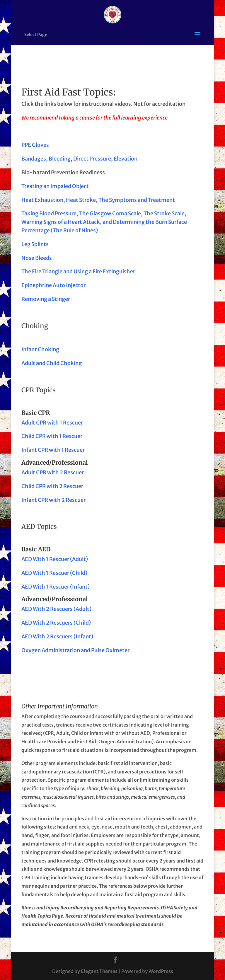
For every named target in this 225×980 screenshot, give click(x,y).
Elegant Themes (99, 971)
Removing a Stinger (46, 299)
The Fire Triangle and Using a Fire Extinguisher (78, 271)
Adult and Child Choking (52, 363)
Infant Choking (40, 349)
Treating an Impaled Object (55, 186)
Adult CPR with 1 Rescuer (52, 423)
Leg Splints (35, 244)
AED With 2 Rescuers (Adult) (56, 609)
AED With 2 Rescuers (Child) (56, 623)
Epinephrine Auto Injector (53, 285)
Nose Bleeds (37, 258)
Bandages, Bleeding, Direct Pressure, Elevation (79, 159)
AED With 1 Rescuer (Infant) (56, 587)
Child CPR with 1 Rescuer (52, 436)
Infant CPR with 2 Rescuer (53, 500)
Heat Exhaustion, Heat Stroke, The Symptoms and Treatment (98, 200)
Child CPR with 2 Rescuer (52, 486)
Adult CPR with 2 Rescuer (53, 472)
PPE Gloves (35, 145)
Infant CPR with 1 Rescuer (53, 450)
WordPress (161, 971)
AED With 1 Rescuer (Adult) (55, 559)
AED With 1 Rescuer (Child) (54, 573)
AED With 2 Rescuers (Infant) (57, 636)
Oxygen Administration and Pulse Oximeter (75, 650)
